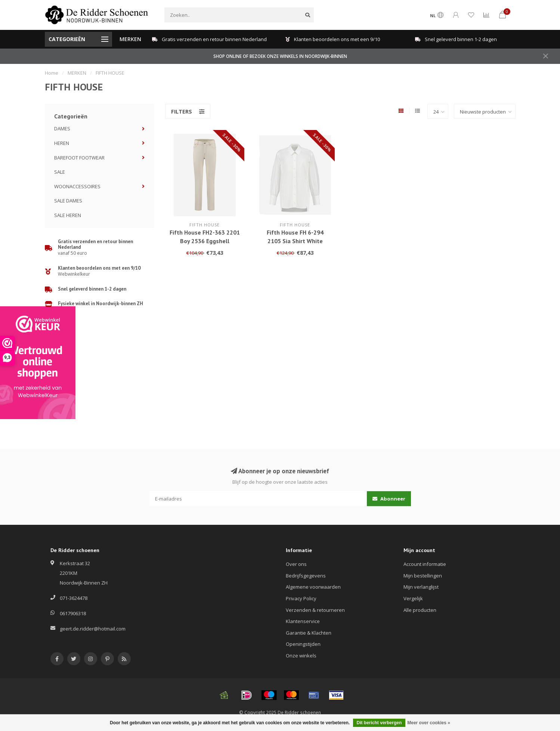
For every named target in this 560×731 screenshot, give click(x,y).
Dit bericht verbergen (379, 723)
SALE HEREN (68, 215)
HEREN (62, 143)
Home (52, 73)
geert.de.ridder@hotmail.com (93, 629)
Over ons (296, 564)
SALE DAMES (68, 201)
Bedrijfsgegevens (306, 576)
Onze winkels (301, 656)
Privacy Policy (301, 598)
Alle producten (420, 610)
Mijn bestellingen (423, 576)
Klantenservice (303, 621)
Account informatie (425, 564)
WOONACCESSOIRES (77, 186)
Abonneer (389, 499)
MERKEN (130, 39)
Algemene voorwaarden (313, 587)
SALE (60, 172)
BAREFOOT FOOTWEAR (79, 158)
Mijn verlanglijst (421, 587)
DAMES (62, 128)
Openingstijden (303, 644)
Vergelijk (413, 598)
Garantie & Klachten (309, 633)
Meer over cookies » (429, 723)
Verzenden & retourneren (315, 610)
